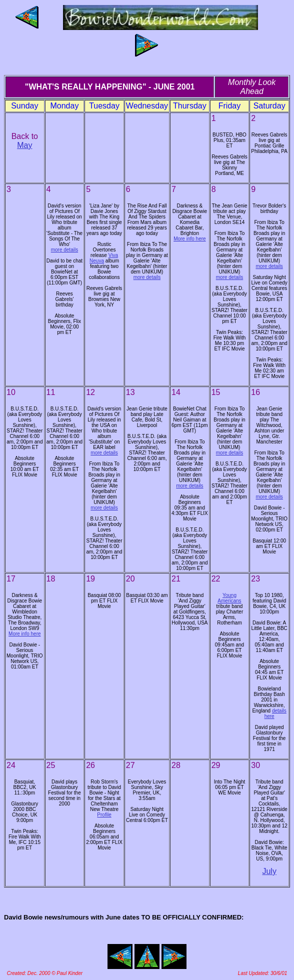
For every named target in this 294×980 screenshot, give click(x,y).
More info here (189, 239)
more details (64, 250)
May (24, 145)
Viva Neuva (104, 258)
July (269, 871)
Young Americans (229, 598)
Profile (104, 815)
